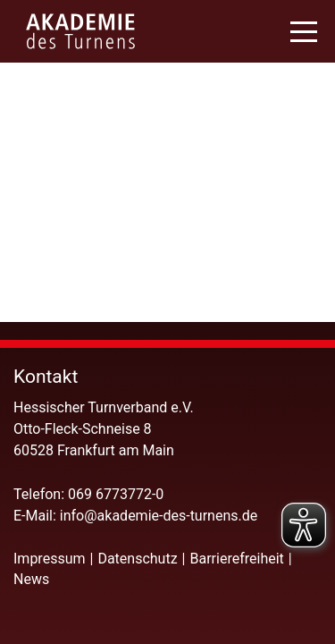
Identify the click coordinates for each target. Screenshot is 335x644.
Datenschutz (137, 559)
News (31, 579)
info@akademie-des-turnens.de (160, 516)
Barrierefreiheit (237, 559)
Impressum (50, 559)
